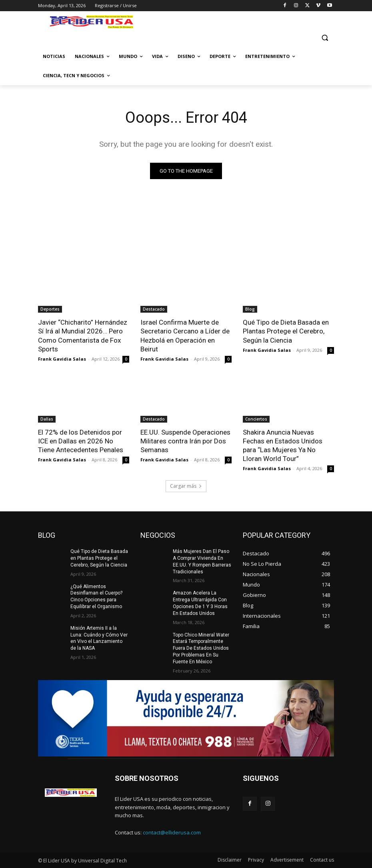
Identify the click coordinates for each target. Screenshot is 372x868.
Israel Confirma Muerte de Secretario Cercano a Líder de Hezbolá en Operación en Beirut (185, 335)
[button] (325, 37)
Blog (250, 309)
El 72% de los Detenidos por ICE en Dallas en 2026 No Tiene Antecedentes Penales (81, 441)
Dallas (47, 419)
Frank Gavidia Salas (62, 359)
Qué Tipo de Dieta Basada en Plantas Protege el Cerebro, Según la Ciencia (286, 331)
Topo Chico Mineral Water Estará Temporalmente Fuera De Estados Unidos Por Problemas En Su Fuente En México (201, 648)
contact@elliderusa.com (172, 832)
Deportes (50, 309)
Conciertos (256, 419)
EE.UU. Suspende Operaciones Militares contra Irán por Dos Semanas (185, 441)
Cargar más (186, 486)
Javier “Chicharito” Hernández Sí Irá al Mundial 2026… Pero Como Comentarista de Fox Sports (83, 335)
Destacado (154, 309)
